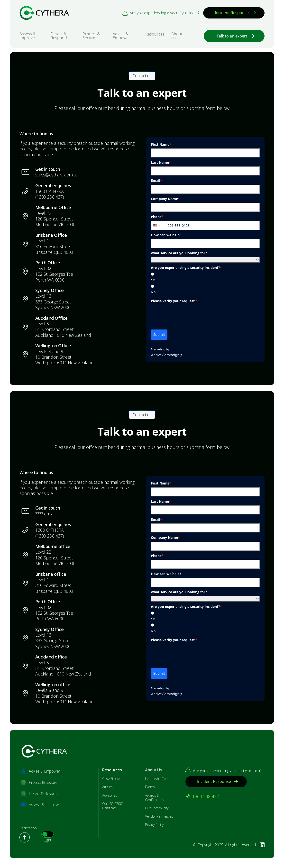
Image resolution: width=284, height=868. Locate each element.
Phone (157, 217)
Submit (159, 334)
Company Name (165, 199)
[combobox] (159, 225)
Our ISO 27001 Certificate (113, 806)
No (153, 292)
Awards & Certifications (154, 798)
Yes (154, 280)
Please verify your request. (174, 301)
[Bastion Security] (44, 13)
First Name (161, 144)
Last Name (161, 162)
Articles (107, 787)
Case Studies (112, 779)
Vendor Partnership (159, 816)
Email (156, 180)
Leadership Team (158, 779)
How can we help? (166, 235)
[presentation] (188, 315)
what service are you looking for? (179, 253)
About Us (153, 770)
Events (150, 787)
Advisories (110, 795)
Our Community (157, 808)
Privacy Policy (154, 825)
